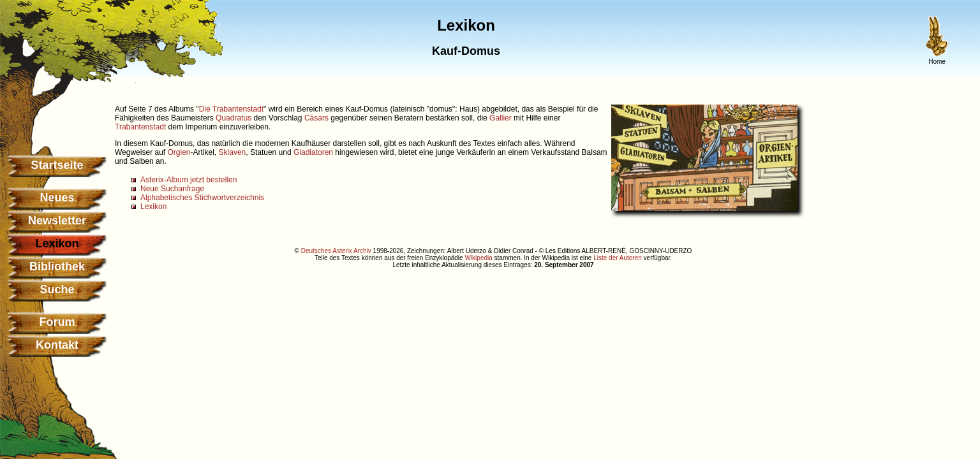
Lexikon (153, 207)
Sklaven (233, 152)
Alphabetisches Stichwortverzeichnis (202, 198)
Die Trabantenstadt (231, 109)
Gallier (501, 118)
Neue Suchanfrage (172, 189)
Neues (57, 198)
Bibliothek (57, 266)
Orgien (179, 152)
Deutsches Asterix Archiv (336, 251)
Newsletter (57, 221)
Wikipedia (478, 258)
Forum (57, 322)
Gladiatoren (313, 152)
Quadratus (234, 118)
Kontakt (57, 345)
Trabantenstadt (140, 127)
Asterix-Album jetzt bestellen (189, 180)
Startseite (57, 165)
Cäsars (316, 118)
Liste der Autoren (618, 258)
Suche (57, 289)
